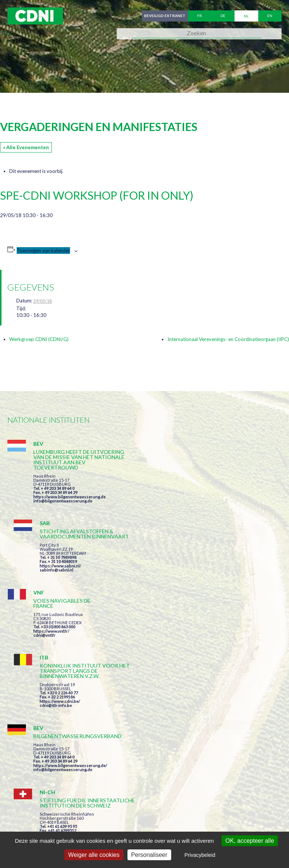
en (270, 16)
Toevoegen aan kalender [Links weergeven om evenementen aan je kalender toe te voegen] (43, 250)
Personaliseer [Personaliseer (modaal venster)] (149, 855)
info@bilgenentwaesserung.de (63, 501)
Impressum (157, 821)
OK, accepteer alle (250, 841)
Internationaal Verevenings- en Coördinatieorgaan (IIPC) (228, 339)
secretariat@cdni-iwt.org (185, 787)
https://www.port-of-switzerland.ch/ (213, 643)
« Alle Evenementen (26, 147)
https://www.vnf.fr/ (51, 562)
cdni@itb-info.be (194, 572)
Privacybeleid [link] (200, 855)
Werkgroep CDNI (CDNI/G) (39, 339)
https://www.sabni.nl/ (199, 492)
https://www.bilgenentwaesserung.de (69, 497)
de (223, 16)
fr (200, 16)
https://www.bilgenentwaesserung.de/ (70, 632)
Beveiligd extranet (165, 16)
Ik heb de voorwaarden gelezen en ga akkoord (185, 703)
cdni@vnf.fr (44, 566)
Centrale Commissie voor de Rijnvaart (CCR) (71, 821)
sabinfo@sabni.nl (195, 496)
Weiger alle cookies (94, 855)
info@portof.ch (192, 647)
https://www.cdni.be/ (198, 568)
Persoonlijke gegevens (213, 821)
